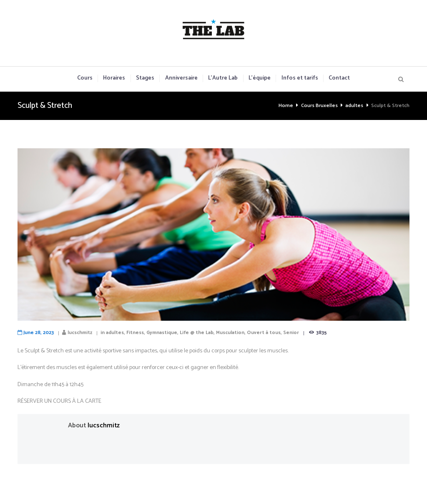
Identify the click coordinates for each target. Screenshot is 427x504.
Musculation (230, 333)
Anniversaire (181, 78)
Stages (145, 78)
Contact (339, 78)
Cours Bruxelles (319, 106)
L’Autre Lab (223, 78)
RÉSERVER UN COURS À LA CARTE (59, 401)
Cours (85, 78)
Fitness (135, 333)
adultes (354, 106)
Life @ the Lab (197, 333)
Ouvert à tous (264, 333)
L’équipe (260, 78)
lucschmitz (80, 333)
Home (286, 106)
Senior (291, 333)
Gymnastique (162, 333)
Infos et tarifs (300, 78)
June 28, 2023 (39, 333)
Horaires (114, 78)
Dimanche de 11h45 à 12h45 (50, 385)
